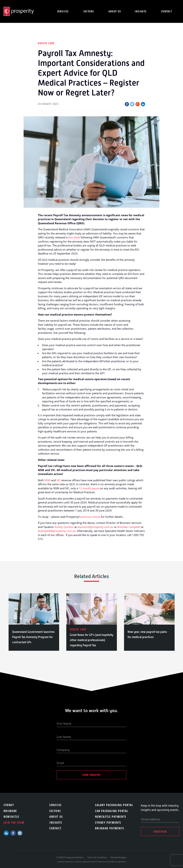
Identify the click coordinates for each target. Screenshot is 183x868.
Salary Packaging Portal (114, 805)
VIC (58, 480)
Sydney (9, 805)
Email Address (151, 819)
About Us (56, 817)
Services (63, 11)
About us (115, 11)
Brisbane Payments (110, 828)
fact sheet (74, 237)
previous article (91, 517)
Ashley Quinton (64, 527)
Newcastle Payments (111, 817)
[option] (34, 622)
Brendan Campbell (129, 527)
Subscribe (160, 831)
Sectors (89, 11)
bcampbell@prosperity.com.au (57, 531)
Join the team (14, 823)
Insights (141, 11)
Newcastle (11, 817)
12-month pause (89, 488)
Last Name (64, 737)
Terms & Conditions (97, 857)
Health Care (46, 43)
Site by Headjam (118, 857)
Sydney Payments (108, 823)
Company (63, 750)
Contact (167, 11)
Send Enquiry (92, 775)
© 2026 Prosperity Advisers (70, 857)
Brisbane (10, 811)
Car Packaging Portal (112, 811)
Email (60, 763)
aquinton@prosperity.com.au (95, 527)
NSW (47, 480)
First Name (64, 724)
